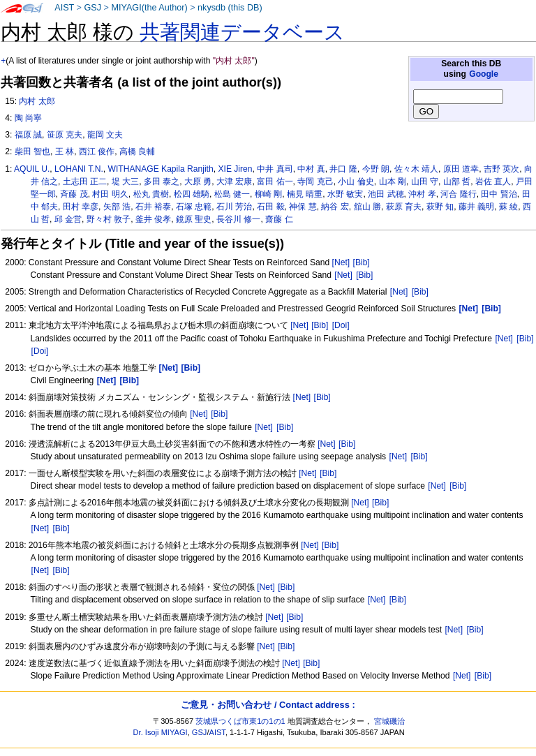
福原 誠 (28, 135)
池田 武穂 (386, 194)
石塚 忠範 (194, 207)
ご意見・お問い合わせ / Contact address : (268, 705)
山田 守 (425, 181)
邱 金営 (68, 219)
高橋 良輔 (137, 151)
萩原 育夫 (404, 207)
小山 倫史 (356, 181)
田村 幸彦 (81, 207)
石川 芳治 (234, 207)
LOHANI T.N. (79, 169)
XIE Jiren (235, 169)
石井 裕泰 (153, 207)
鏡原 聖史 (194, 219)
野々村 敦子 (109, 219)
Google (484, 74)
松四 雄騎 (192, 194)
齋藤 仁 (279, 219)
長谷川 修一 (238, 219)
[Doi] (341, 325)
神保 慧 (303, 207)
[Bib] (362, 262)
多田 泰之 (162, 181)
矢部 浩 (117, 207)
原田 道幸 (461, 169)
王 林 (65, 151)
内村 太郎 (37, 101)
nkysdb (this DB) (230, 8)
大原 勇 (198, 181)
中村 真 (311, 169)
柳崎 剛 (268, 194)
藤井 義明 (476, 207)
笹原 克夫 (65, 135)
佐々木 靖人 (416, 169)
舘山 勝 (367, 207)
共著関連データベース (242, 32)
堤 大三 (125, 181)
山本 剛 (393, 181)
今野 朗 (376, 169)
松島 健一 (232, 194)
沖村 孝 (422, 194)
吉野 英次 (501, 169)
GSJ (92, 8)
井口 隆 (343, 169)
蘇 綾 (508, 207)
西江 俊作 (97, 151)
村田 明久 (110, 194)
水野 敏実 (345, 194)
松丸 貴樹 (151, 194)
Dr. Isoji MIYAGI (161, 732)
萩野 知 (440, 207)
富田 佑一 (275, 181)
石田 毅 (270, 207)
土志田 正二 (85, 181)
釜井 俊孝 (153, 219)
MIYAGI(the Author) (149, 8)
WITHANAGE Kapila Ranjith (160, 169)
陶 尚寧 (28, 118)
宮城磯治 (389, 721)
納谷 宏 (335, 207)
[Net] (341, 262)
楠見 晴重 (305, 194)
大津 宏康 (234, 181)
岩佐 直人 (493, 181)
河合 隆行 (458, 194)
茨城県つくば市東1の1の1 (240, 721)
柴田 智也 (32, 151)
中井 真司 (275, 169)
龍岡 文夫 (105, 135)
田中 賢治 (499, 194)
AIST (64, 8)
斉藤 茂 (74, 194)
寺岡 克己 (315, 181)
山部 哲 (457, 181)
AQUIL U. (32, 169)
